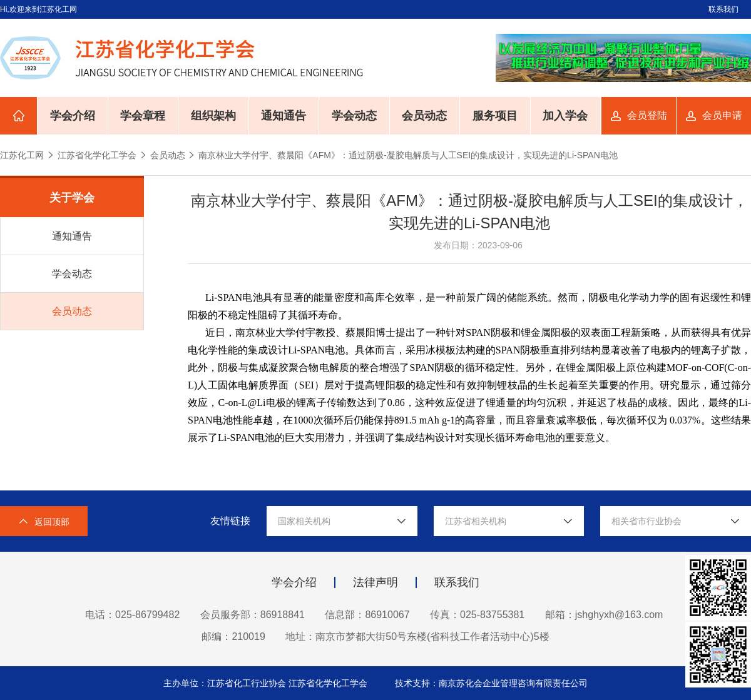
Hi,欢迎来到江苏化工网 (38, 9)
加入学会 (565, 116)
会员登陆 (647, 115)
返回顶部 (44, 521)
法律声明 (375, 582)
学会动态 (354, 116)
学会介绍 (73, 116)
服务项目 (495, 116)
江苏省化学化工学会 (97, 155)
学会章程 (143, 116)
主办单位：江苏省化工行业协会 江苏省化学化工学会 (267, 683)
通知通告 (284, 116)
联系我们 (723, 9)
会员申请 (722, 115)
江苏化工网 (22, 155)
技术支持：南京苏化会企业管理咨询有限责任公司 (491, 683)
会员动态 (424, 116)
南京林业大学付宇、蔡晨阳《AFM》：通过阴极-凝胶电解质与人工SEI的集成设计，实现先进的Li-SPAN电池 (408, 155)
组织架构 (213, 116)
